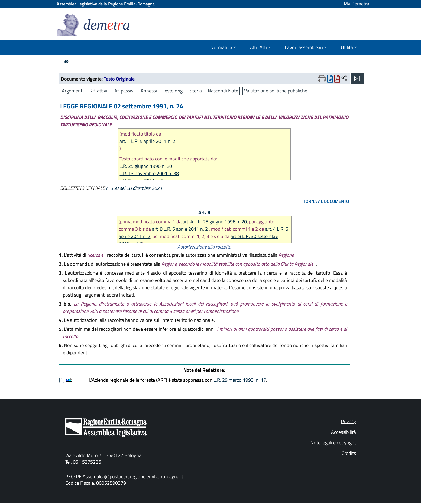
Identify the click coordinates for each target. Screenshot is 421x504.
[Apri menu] (357, 79)
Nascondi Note (223, 91)
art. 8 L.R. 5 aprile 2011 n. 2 (180, 229)
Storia (196, 91)
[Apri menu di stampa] (322, 79)
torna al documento (326, 201)
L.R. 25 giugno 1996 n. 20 (146, 166)
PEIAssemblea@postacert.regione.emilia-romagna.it (129, 476)
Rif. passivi (124, 91)
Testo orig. (173, 91)
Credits (349, 453)
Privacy (348, 421)
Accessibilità (344, 432)
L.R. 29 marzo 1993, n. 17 (240, 380)
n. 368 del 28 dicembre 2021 (134, 188)
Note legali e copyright (333, 443)
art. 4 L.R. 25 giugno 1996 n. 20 (215, 222)
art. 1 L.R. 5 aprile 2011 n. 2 (147, 141)
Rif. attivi (98, 91)
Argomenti (73, 91)
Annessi (149, 91)
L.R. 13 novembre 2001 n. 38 (149, 173)
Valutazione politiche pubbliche (276, 91)
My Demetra (357, 4)
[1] (62, 380)
